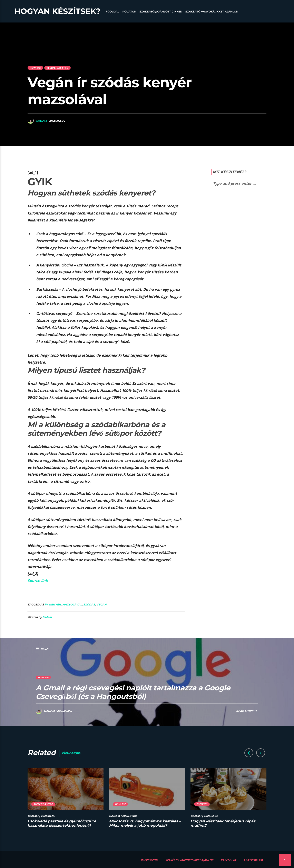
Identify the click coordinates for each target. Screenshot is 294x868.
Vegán (101, 604)
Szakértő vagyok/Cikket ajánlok (212, 12)
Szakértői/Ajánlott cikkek (161, 12)
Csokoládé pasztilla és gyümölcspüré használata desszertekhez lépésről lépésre (62, 826)
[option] (66, 800)
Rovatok (129, 12)
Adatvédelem (253, 860)
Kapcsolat (228, 860)
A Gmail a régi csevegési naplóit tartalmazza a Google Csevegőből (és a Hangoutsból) (133, 692)
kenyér (55, 604)
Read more (247, 711)
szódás (89, 604)
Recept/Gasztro (57, 68)
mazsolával (72, 604)
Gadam (41, 121)
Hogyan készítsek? (57, 11)
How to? (36, 68)
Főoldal (112, 12)
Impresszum (150, 860)
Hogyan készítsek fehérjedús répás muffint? (223, 823)
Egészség (202, 804)
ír (46, 604)
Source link (38, 581)
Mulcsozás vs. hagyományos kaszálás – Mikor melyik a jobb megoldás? (145, 823)
